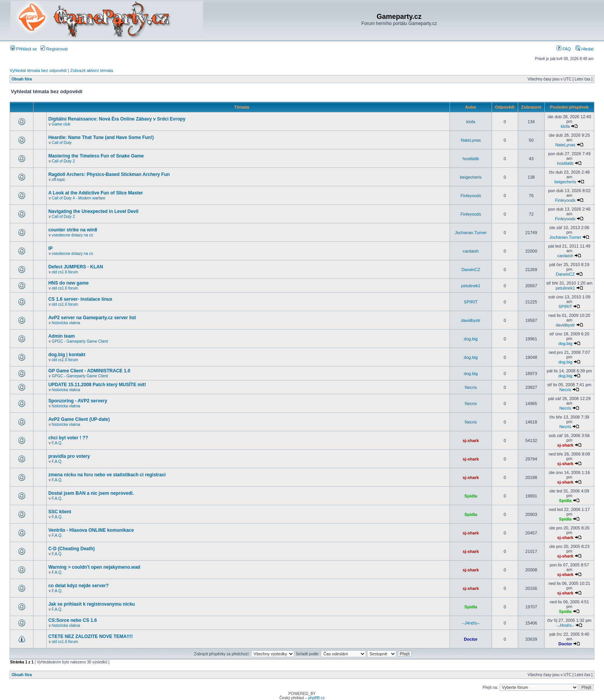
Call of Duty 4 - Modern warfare (78, 198)
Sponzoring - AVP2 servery (78, 401)
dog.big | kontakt (67, 355)
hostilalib (471, 159)
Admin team (61, 336)
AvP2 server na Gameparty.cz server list (92, 318)
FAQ (564, 49)
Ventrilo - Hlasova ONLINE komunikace (91, 530)
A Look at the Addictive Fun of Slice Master (96, 193)
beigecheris (471, 177)
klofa (471, 122)
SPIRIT (471, 302)
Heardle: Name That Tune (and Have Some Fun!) (101, 137)
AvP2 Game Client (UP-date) (79, 419)
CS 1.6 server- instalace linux (80, 299)
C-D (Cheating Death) (71, 549)
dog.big (471, 339)
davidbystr (471, 320)
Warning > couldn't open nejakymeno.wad (94, 567)
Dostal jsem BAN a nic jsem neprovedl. (91, 493)
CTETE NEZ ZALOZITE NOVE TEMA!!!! (90, 636)
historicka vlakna (66, 323)
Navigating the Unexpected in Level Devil (93, 211)
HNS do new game (68, 283)
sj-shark (471, 440)
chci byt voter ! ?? (68, 438)
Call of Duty (62, 143)
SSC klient (60, 512)
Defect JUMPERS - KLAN (75, 267)
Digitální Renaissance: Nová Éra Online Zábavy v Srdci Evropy (117, 119)
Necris (471, 387)
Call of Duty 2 (63, 161)
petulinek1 (471, 286)
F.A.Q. (57, 443)
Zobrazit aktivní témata (91, 70)
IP (50, 248)
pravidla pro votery (69, 456)
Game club (61, 124)
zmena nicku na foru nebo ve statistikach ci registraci (107, 475)
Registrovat (54, 49)
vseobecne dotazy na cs (72, 235)
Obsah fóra (22, 79)
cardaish (471, 251)
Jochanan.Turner (471, 233)
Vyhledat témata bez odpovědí (38, 70)
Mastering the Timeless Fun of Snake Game (96, 156)
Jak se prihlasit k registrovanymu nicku (91, 604)
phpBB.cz (316, 698)
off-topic (58, 180)
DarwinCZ (471, 270)
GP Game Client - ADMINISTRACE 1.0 (89, 371)
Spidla (471, 496)
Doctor (471, 639)
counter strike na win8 (73, 230)
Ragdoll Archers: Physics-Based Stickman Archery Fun (109, 174)
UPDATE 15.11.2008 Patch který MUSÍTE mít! (97, 385)
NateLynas (471, 140)
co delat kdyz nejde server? (78, 586)
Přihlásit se (24, 49)
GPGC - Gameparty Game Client (80, 341)
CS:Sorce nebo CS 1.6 (72, 620)
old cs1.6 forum (65, 272)
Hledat (585, 49)
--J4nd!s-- (471, 623)
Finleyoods (471, 196)
